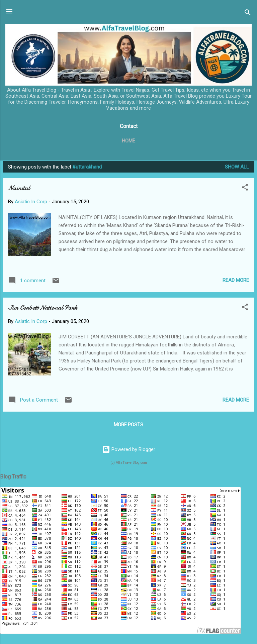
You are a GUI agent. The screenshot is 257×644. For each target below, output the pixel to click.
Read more (236, 280)
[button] (245, 188)
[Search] (248, 14)
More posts (128, 425)
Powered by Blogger (129, 449)
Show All (237, 167)
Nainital (19, 188)
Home (128, 141)
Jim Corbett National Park (43, 307)
